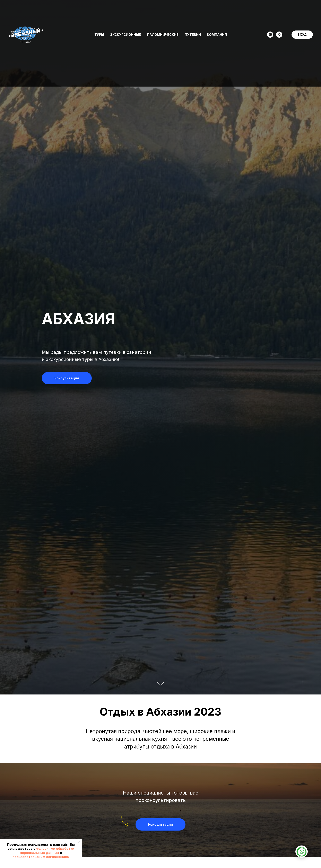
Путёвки (193, 35)
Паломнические (163, 35)
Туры (99, 35)
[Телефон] (279, 35)
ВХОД (302, 34)
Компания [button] (217, 35)
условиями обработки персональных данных (47, 851)
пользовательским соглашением (41, 857)
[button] (67, 378)
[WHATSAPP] (270, 35)
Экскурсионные (125, 35)
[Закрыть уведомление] (79, 842)
